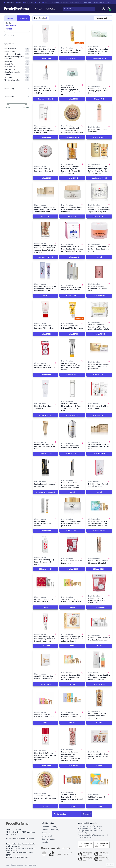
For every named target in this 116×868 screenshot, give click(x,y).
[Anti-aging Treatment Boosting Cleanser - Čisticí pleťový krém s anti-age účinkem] (72, 348)
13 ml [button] (45, 178)
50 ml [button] (45, 137)
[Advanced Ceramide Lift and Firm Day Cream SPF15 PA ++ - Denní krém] (72, 192)
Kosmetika (51, 9)
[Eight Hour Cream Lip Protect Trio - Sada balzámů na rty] (99, 621)
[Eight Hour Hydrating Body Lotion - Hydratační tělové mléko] (45, 545)
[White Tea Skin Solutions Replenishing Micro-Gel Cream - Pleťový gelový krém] (99, 309)
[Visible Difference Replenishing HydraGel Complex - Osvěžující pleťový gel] (72, 72)
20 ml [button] (45, 531)
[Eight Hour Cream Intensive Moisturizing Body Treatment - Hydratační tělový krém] (99, 192)
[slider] (8, 104)
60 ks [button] (72, 178)
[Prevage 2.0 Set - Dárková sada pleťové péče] (45, 583)
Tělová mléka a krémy (17, 80)
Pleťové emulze (17, 67)
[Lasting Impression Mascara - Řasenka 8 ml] (45, 468)
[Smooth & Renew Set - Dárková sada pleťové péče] (45, 698)
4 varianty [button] (45, 99)
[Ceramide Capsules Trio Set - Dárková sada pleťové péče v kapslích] (99, 737)
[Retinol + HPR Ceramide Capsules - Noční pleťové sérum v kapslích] (99, 698)
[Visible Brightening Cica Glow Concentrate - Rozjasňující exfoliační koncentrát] (99, 660)
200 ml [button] (99, 137)
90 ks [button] (99, 569)
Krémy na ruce (17, 51)
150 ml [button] (72, 257)
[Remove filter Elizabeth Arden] (47, 18)
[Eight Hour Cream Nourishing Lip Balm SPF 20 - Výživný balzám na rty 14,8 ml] (45, 271)
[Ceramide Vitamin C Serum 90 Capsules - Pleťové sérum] (99, 545)
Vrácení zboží (47, 836)
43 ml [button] (72, 569)
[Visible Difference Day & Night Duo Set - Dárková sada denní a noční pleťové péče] (72, 230)
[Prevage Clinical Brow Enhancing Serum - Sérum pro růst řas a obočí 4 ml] (72, 468)
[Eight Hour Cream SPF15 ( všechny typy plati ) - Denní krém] (99, 72)
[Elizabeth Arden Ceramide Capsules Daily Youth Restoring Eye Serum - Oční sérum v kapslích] (72, 151)
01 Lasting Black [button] (45, 492)
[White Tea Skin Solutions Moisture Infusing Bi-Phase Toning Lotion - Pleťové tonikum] (72, 389)
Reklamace (46, 833)
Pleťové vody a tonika (17, 72)
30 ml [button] (45, 334)
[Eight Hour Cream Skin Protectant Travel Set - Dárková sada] (99, 583)
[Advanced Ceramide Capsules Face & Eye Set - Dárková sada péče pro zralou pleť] (72, 621)
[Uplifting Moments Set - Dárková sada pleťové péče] (72, 698)
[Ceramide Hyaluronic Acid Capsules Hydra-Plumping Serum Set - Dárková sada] (99, 506)
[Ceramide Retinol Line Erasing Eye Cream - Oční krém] (99, 271)
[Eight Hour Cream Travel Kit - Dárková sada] (72, 545)
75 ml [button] (45, 58)
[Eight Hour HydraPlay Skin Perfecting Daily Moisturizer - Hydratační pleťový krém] (45, 621)
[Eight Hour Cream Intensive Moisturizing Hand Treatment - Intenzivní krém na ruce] (45, 34)
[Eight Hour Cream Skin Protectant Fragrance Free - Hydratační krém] (45, 113)
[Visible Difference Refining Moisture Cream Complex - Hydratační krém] (99, 34)
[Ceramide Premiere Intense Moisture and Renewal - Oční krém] (99, 429)
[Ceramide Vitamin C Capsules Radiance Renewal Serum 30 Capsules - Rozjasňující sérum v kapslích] (45, 230)
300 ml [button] (72, 295)
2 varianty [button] (99, 58)
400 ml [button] (99, 216)
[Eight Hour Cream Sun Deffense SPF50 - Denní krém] (72, 309)
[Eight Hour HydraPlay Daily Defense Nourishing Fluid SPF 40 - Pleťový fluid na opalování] (45, 737)
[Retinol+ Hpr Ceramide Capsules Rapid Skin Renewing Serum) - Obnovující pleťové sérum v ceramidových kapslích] (72, 737)
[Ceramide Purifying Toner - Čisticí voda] (99, 113)
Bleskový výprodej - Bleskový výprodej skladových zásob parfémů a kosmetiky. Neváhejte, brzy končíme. (80, 2)
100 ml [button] (72, 58)
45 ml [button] (45, 646)
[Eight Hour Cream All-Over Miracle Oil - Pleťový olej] (72, 34)
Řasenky (17, 75)
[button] (99, 257)
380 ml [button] (45, 569)
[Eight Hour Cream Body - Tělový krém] (45, 389)
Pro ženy (11, 35)
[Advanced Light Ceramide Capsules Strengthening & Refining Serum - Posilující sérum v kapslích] (99, 151)
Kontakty (109, 2)
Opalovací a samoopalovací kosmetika (17, 58)
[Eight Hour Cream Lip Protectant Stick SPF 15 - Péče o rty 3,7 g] (45, 72)
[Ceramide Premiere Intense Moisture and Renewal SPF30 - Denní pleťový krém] (45, 192)
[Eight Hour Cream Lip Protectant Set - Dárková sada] (45, 348)
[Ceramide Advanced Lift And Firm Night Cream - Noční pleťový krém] (99, 348)
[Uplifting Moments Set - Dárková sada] (99, 780)
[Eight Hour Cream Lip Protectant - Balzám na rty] (45, 151)
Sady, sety (17, 77)
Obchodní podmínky (49, 827)
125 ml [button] (72, 375)
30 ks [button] (72, 766)
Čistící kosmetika (17, 49)
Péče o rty (17, 62)
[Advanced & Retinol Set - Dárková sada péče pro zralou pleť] (45, 780)
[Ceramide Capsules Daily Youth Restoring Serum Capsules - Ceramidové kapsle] (72, 113)
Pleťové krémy (17, 69)
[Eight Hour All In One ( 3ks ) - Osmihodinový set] (99, 389)
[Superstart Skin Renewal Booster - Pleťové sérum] (72, 429)
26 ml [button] (45, 375)
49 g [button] (99, 99)
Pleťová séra (17, 64)
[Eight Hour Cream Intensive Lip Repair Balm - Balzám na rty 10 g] (99, 230)
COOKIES (110, 865)
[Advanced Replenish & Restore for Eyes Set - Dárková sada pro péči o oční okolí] (72, 780)
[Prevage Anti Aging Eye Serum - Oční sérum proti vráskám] (45, 506)
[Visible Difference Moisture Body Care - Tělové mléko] (72, 271)
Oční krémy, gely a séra (17, 54)
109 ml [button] (99, 415)
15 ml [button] (99, 295)
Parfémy (38, 9)
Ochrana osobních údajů (51, 830)
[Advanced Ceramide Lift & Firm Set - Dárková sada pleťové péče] (72, 660)
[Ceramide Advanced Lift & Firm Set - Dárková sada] (45, 660)
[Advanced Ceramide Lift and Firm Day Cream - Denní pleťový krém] (72, 506)
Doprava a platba (99, 2)
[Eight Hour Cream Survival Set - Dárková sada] (99, 468)
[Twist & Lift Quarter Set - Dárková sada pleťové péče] (72, 583)
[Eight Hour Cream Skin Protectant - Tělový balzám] (45, 309)
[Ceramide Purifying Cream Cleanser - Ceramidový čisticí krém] (45, 429)
